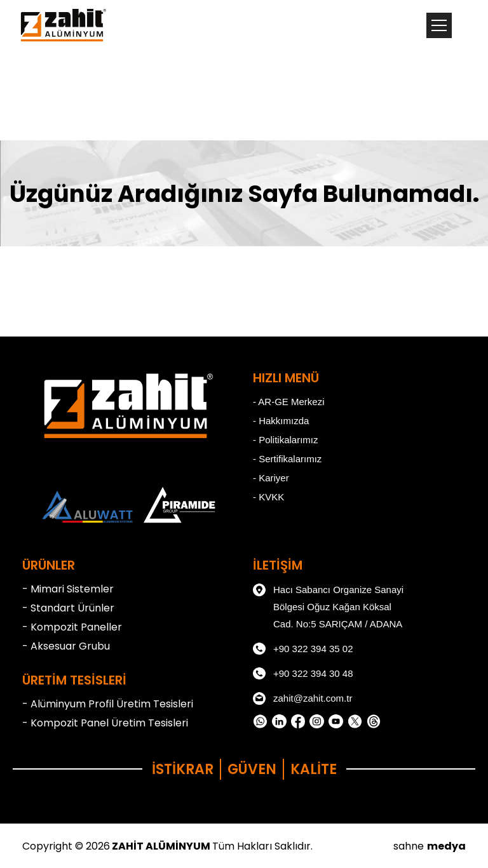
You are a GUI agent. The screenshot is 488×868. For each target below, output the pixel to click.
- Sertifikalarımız (287, 459)
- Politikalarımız (286, 440)
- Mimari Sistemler (68, 589)
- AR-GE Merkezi (289, 402)
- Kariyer (271, 478)
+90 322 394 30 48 (303, 674)
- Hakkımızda (281, 421)
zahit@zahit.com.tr (302, 698)
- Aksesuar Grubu (66, 646)
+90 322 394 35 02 (303, 649)
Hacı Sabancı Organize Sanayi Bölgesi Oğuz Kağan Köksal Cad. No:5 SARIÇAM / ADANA (328, 605)
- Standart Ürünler (68, 608)
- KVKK (268, 497)
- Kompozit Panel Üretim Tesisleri (105, 723)
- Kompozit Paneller (72, 627)
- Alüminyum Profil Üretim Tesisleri (108, 704)
